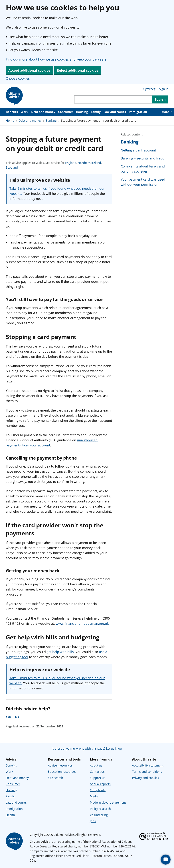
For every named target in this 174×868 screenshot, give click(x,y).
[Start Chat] (166, 860)
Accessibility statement (148, 765)
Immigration (138, 112)
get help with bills (60, 652)
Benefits (12, 112)
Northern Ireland (89, 163)
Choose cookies (18, 78)
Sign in (164, 89)
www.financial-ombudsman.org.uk (82, 623)
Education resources (62, 772)
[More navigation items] (167, 112)
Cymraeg (149, 89)
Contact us (97, 772)
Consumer (66, 112)
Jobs (93, 821)
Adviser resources (60, 765)
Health (10, 815)
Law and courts (115, 112)
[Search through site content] (113, 99)
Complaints (98, 790)
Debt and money (43, 112)
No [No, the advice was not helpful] (17, 717)
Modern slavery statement (108, 803)
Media (94, 796)
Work (25, 112)
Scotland (12, 167)
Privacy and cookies (145, 778)
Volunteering (99, 815)
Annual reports (100, 784)
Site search (55, 778)
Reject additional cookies (78, 70)
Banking (51, 121)
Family (96, 112)
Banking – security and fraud (143, 158)
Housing (82, 112)
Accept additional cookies (29, 70)
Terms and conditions (147, 772)
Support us (98, 778)
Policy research (100, 809)
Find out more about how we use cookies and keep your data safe (56, 59)
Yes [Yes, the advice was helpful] (8, 717)
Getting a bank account (138, 150)
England (71, 163)
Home (10, 121)
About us (96, 765)
